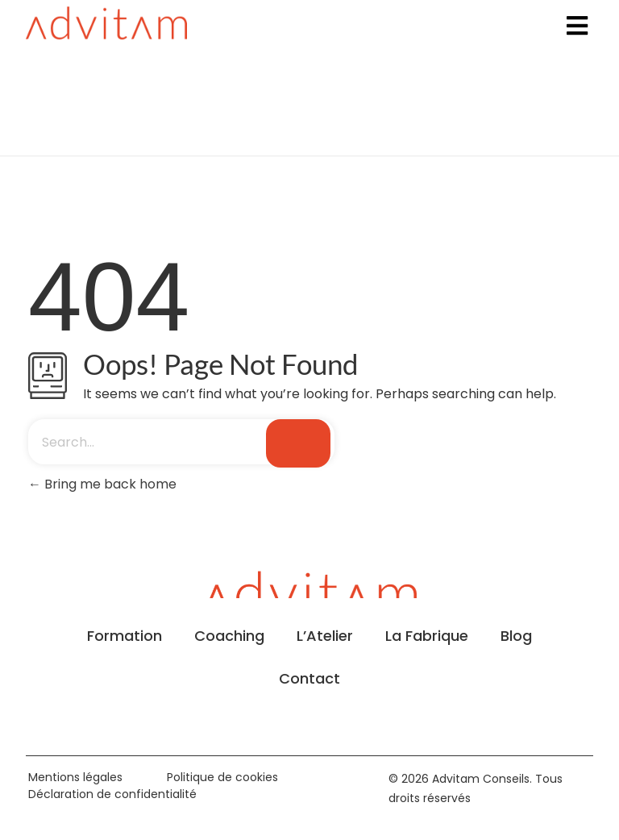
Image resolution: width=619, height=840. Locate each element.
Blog (516, 636)
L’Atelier (325, 636)
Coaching (229, 636)
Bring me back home (102, 484)
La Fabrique (427, 636)
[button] (577, 25)
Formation (125, 636)
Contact (309, 678)
